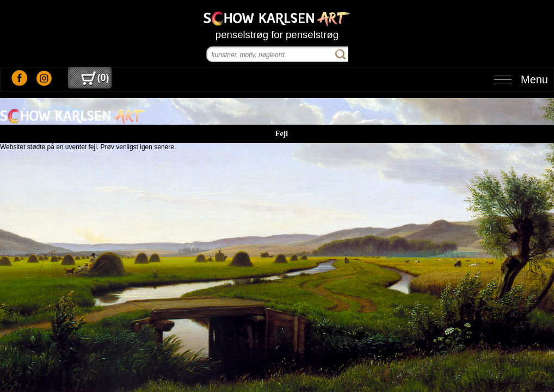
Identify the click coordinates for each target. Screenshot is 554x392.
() (95, 78)
